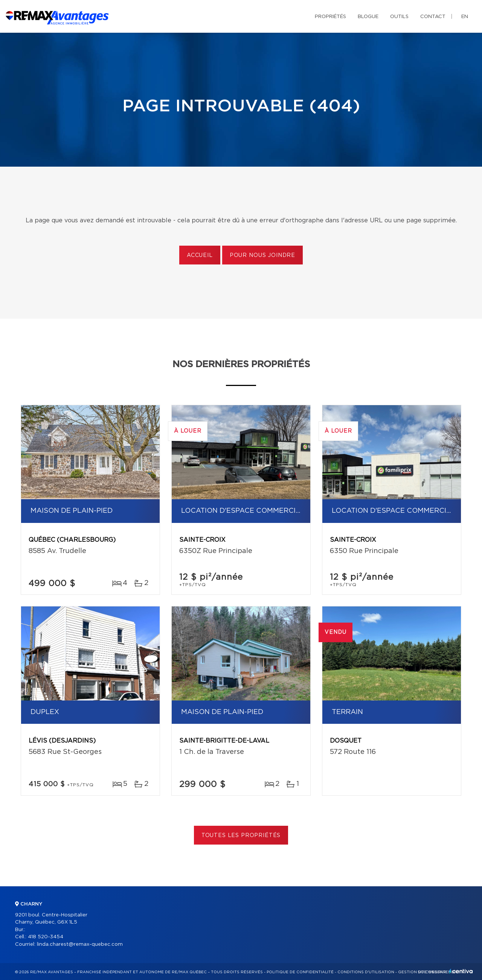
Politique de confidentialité (300, 972)
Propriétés (330, 17)
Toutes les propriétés (241, 836)
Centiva (461, 971)
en (465, 17)
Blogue (368, 17)
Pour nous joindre (262, 255)
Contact (433, 17)
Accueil (200, 255)
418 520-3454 (46, 937)
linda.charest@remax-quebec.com (80, 944)
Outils (399, 17)
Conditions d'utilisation (366, 972)
